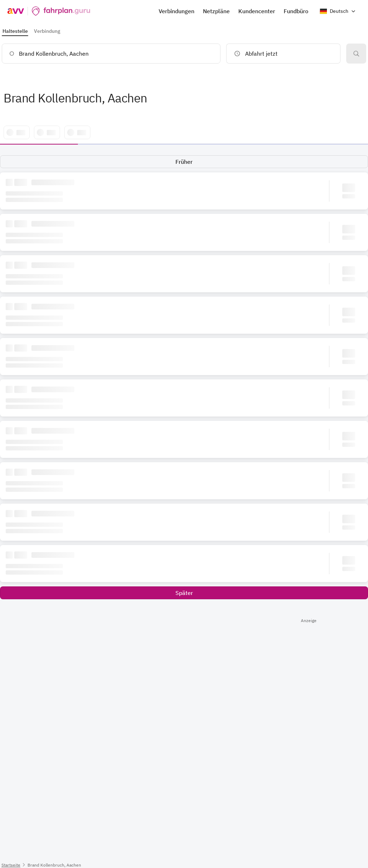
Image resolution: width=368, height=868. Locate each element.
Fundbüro (296, 11)
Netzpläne (216, 11)
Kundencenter (257, 11)
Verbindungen (176, 11)
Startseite (11, 865)
